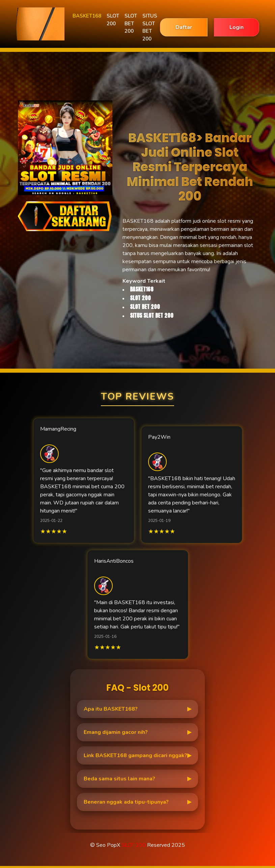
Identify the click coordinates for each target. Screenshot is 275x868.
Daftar (184, 27)
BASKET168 (87, 16)
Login (237, 27)
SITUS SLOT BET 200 (150, 27)
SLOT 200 (113, 20)
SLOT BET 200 (131, 23)
